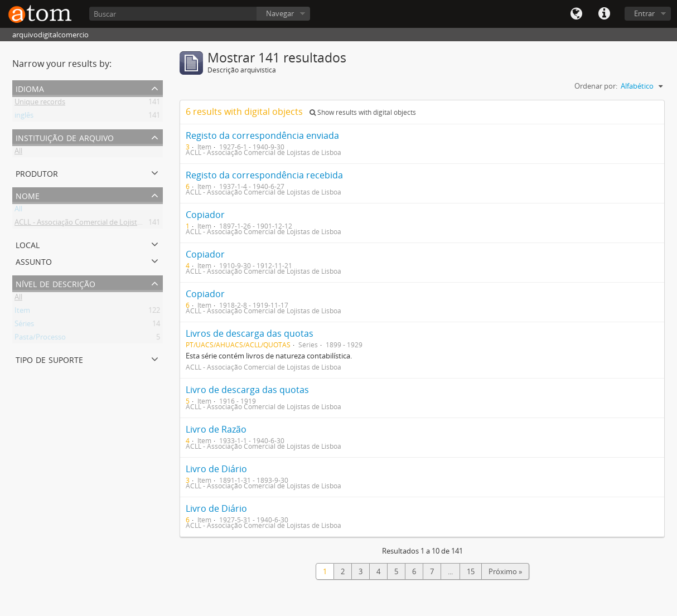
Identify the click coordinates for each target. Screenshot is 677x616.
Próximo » (505, 571)
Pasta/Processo (40, 339)
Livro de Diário (216, 469)
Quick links (604, 14)
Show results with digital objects (363, 112)
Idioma (576, 14)
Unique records (40, 104)
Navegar (280, 13)
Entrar (644, 13)
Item (22, 312)
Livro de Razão (216, 429)
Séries (24, 326)
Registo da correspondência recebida (264, 175)
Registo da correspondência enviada (262, 135)
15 (471, 571)
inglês (24, 117)
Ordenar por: (596, 86)
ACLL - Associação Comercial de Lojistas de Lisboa (96, 224)
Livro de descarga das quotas (247, 390)
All (18, 153)
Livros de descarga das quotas (250, 333)
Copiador (205, 215)
